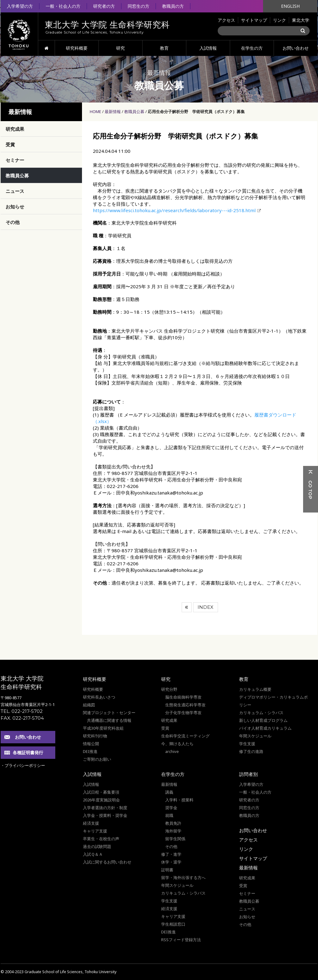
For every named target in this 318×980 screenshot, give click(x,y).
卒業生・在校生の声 (101, 839)
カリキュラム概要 (255, 689)
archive (172, 751)
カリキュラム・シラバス (261, 713)
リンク (279, 20)
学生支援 (247, 744)
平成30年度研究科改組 (103, 728)
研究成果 (15, 129)
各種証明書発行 (28, 752)
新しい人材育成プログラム (263, 720)
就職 (169, 815)
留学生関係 (175, 839)
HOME (46, 48)
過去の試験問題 (97, 846)
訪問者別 (248, 774)
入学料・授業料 (179, 800)
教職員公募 (134, 112)
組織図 (89, 705)
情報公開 (91, 744)
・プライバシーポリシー (23, 765)
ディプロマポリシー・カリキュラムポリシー (273, 701)
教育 (164, 48)
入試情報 (208, 48)
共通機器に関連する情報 (109, 720)
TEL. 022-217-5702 (22, 711)
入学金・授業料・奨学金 (105, 815)
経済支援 (91, 823)
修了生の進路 (251, 751)
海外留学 (173, 831)
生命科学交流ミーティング (185, 736)
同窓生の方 (139, 6)
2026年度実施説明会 (101, 800)
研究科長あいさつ (99, 697)
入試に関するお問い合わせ (107, 862)
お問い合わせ (296, 48)
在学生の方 (252, 48)
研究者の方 (104, 6)
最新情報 (113, 112)
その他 (13, 222)
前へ (187, 607)
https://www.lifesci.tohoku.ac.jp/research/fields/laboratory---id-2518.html (174, 210)
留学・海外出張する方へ (183, 877)
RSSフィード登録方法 (181, 940)
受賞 (10, 144)
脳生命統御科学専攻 (183, 697)
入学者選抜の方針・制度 (105, 808)
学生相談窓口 (173, 924)
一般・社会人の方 (63, 6)
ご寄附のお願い (97, 759)
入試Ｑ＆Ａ (93, 854)
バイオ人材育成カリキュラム (265, 728)
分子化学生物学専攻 (183, 713)
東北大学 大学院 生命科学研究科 (22, 683)
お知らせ (15, 207)
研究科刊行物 (95, 736)
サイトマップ (254, 20)
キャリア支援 (95, 831)
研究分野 (169, 689)
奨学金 (171, 808)
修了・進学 (171, 854)
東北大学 (301, 20)
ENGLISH (290, 6)
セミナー (15, 160)
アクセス (226, 20)
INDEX (205, 607)
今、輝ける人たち (177, 744)
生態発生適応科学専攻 (185, 705)
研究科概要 (77, 48)
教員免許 (173, 823)
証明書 (167, 870)
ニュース (15, 191)
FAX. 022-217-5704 (22, 718)
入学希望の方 (20, 6)
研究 (120, 48)
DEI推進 (90, 751)
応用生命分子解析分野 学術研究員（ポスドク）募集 (196, 112)
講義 (169, 792)
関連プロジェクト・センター (109, 713)
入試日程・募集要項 (101, 792)
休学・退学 (171, 862)
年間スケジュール (255, 736)
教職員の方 (173, 6)
